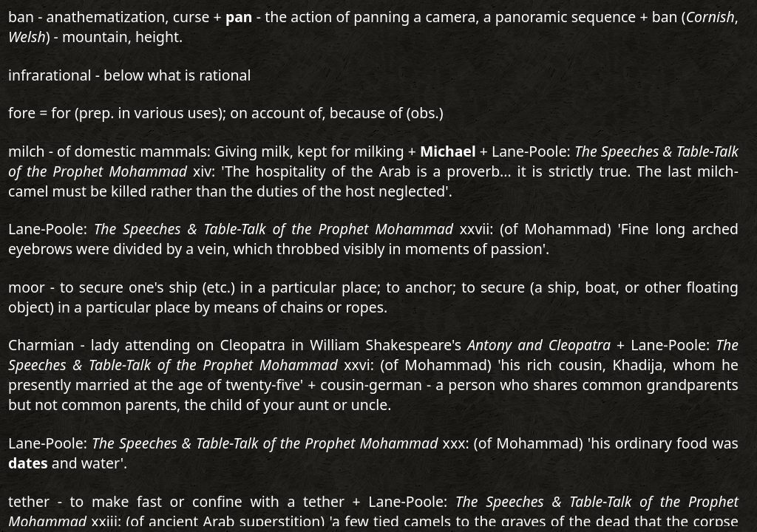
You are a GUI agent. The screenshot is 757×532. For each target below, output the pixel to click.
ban (21, 17)
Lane (24, 443)
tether (29, 501)
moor (27, 287)
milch (27, 151)
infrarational (50, 75)
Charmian (41, 345)
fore (22, 113)
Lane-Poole (46, 229)
